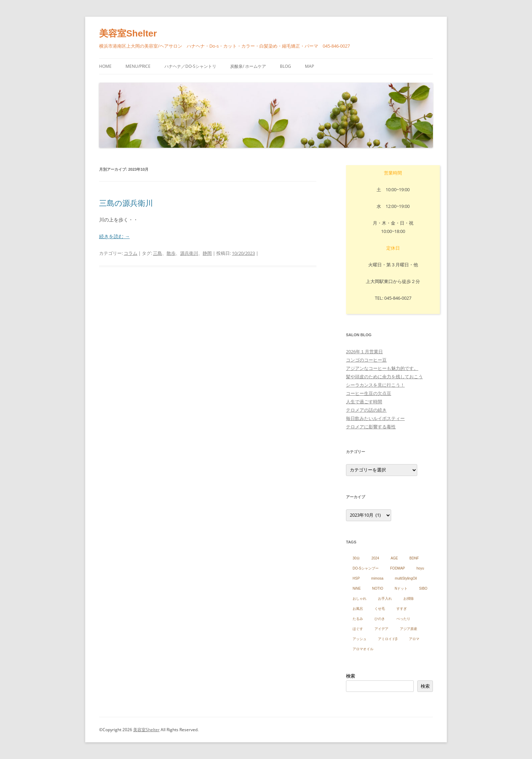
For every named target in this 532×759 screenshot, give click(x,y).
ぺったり (403, 619)
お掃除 (409, 599)
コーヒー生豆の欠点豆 (369, 393)
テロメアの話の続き (366, 410)
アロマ (414, 639)
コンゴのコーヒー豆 (366, 360)
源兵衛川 (189, 253)
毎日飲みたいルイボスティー (375, 418)
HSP (356, 578)
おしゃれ (360, 599)
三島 (158, 253)
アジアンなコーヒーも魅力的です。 (382, 368)
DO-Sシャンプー (366, 568)
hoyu (420, 568)
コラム (131, 253)
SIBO (423, 588)
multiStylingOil (406, 578)
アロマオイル (363, 649)
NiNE (357, 588)
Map (309, 66)
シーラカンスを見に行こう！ (375, 385)
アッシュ (360, 639)
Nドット (401, 588)
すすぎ (402, 609)
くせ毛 (380, 609)
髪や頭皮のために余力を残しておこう (384, 377)
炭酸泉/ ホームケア (248, 66)
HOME (105, 66)
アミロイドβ (388, 639)
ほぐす (358, 629)
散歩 (171, 253)
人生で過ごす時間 (364, 402)
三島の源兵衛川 (126, 203)
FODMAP (398, 568)
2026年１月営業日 (364, 352)
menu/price (138, 66)
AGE (394, 558)
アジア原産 (409, 629)
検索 (350, 676)
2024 (375, 558)
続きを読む (114, 236)
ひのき (380, 619)
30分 (356, 558)
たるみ (358, 619)
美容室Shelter (128, 33)
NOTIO (378, 588)
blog (285, 66)
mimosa (377, 578)
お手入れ (385, 599)
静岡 (207, 253)
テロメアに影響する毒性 (371, 427)
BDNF (414, 558)
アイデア (381, 629)
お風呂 (358, 609)
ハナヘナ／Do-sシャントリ (190, 66)
